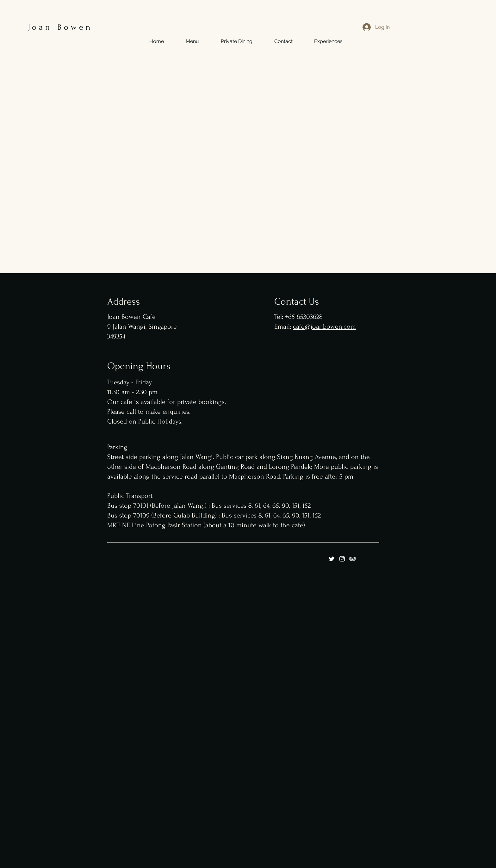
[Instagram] (342, 559)
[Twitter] (332, 559)
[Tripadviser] (353, 559)
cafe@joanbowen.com (324, 326)
